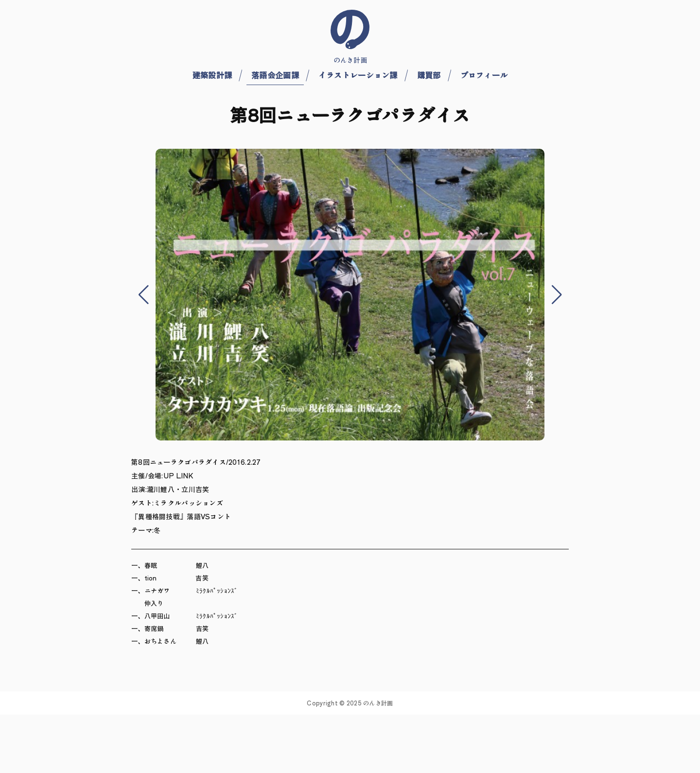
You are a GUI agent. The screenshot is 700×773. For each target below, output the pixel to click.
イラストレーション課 (358, 75)
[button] (143, 295)
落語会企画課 (275, 75)
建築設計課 (212, 75)
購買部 (429, 75)
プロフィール (484, 75)
